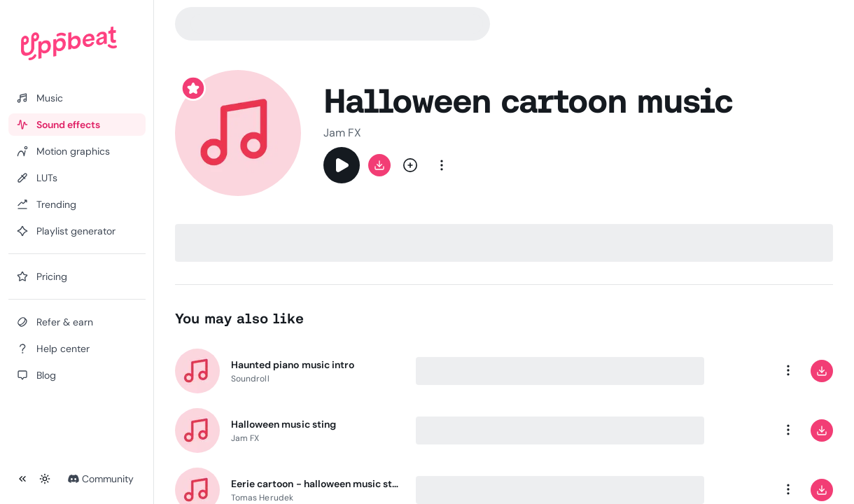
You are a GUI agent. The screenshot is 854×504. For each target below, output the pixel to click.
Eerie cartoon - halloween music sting (315, 484)
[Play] (342, 165)
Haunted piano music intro (293, 365)
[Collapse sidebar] (22, 479)
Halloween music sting (283, 424)
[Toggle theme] (45, 479)
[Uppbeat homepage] (69, 43)
